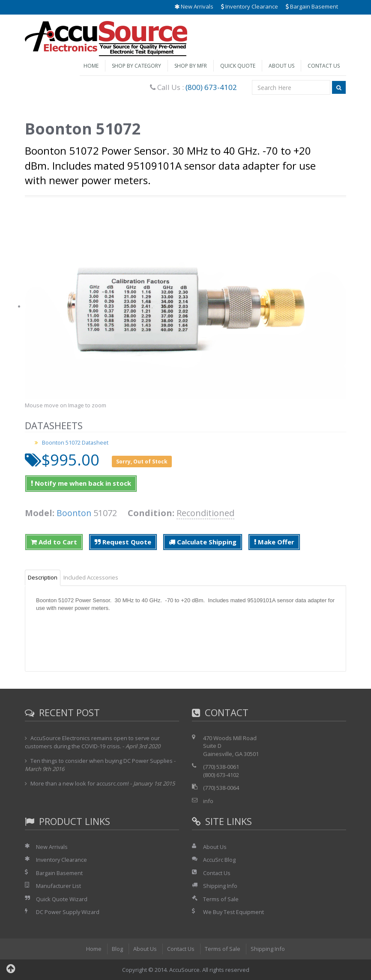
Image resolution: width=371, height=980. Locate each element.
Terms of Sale (221, 899)
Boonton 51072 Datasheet (76, 442)
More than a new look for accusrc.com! (80, 783)
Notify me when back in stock (81, 483)
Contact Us (324, 66)
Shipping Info (220, 886)
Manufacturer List (59, 886)
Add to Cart (54, 542)
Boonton (74, 513)
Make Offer (274, 542)
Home (91, 66)
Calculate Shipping (203, 542)
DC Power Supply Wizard (68, 912)
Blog (117, 949)
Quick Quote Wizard (62, 899)
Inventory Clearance (250, 6)
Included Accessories (91, 577)
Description (43, 577)
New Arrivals (194, 6)
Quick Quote (238, 66)
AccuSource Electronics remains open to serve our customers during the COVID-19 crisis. (93, 742)
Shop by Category (136, 66)
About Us (281, 66)
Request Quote (123, 542)
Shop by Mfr (191, 66)
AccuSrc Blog (219, 860)
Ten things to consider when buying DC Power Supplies (102, 761)
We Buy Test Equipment (234, 912)
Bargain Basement (312, 6)
